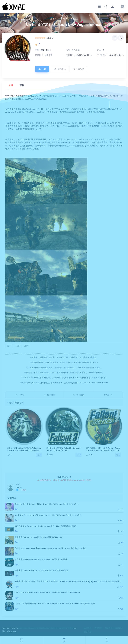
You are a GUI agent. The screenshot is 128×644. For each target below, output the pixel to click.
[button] (106, 7)
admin (19, 487)
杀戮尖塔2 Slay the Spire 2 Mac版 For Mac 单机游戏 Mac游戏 (41, 570)
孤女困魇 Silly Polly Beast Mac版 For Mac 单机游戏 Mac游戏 (41, 559)
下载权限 (78, 69)
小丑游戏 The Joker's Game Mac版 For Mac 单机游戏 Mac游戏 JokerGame (47, 593)
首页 (53, 19)
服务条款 (88, 632)
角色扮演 (74, 19)
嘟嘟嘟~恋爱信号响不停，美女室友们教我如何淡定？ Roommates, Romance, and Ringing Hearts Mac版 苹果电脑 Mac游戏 (68, 581)
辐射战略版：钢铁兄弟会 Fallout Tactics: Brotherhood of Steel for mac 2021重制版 (103, 450)
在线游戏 (88, 628)
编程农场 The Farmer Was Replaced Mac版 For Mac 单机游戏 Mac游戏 (45, 526)
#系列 (18, 346)
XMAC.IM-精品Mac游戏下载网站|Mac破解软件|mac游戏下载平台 (46, 628)
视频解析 (119, 628)
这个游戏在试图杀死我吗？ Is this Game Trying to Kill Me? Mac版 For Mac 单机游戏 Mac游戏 (55, 604)
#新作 (26, 346)
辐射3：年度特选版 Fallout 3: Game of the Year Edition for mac (64, 449)
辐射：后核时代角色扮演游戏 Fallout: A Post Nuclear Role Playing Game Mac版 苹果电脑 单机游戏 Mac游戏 (24, 450)
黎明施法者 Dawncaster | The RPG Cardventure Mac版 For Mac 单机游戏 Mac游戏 (51, 548)
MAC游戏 (64, 19)
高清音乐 (109, 628)
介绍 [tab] (11, 85)
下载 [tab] (22, 85)
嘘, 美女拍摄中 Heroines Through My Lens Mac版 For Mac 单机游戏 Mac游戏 (48, 515)
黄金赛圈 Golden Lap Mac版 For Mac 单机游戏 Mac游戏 (39, 537)
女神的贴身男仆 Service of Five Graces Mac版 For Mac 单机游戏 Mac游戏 (47, 504)
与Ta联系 (21, 490)
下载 (42, 69)
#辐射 (9, 346)
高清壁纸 (98, 628)
